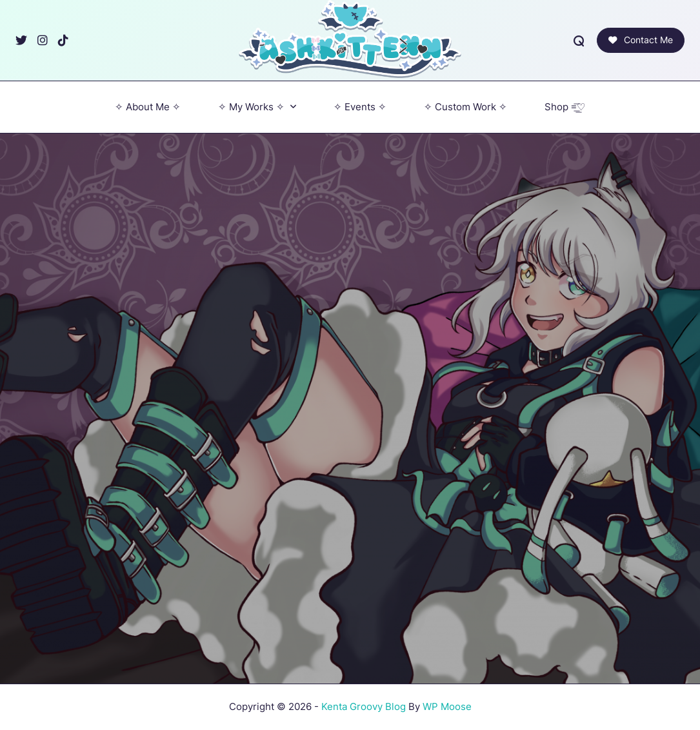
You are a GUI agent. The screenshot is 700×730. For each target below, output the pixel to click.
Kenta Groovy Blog (364, 706)
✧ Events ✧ (360, 107)
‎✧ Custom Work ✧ (465, 107)
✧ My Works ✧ (257, 107)
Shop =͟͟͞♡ (565, 107)
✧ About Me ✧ (148, 107)
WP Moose (447, 706)
